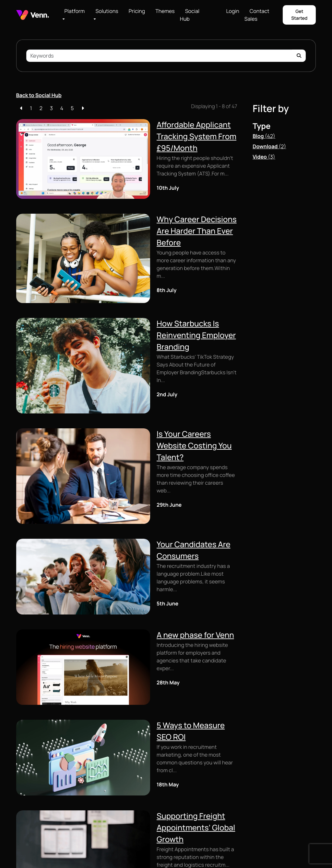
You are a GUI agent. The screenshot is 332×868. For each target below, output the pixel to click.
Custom (24, 776)
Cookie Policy (65, 853)
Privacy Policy (95, 853)
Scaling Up (180, 757)
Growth (176, 767)
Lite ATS (126, 757)
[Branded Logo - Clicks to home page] (33, 15)
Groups (176, 792)
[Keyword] (160, 56)
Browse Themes (185, 811)
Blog (264, 136)
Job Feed (25, 757)
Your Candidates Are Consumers (136, 425)
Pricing (137, 11)
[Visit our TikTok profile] (314, 766)
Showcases (231, 812)
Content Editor (32, 785)
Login (232, 11)
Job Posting (130, 799)
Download (269, 146)
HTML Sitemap (124, 853)
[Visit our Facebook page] (273, 766)
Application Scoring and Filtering (130, 815)
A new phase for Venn (117, 489)
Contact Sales (257, 15)
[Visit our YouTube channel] (303, 766)
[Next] (83, 108)
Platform (75, 11)
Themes (165, 11)
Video (264, 157)
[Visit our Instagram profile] (283, 766)
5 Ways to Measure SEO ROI (127, 552)
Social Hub (190, 15)
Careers (228, 775)
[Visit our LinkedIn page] (293, 766)
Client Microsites (34, 795)
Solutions (107, 11)
